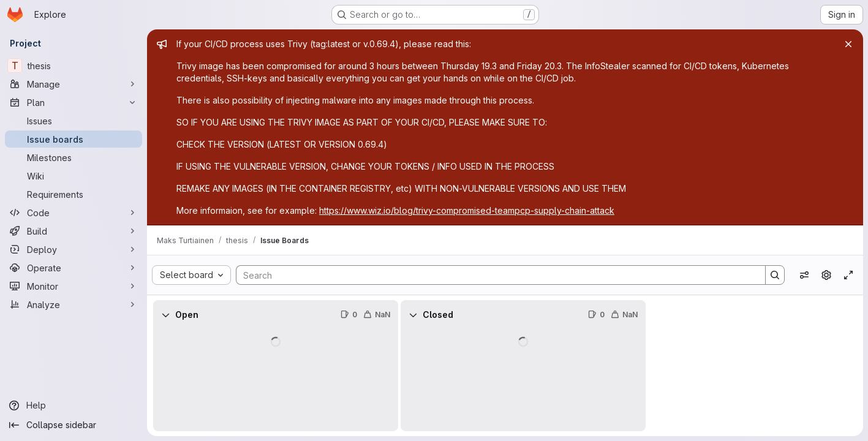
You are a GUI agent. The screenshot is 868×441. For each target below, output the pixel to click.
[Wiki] (74, 176)
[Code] (74, 213)
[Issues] (74, 121)
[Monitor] (74, 286)
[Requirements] (74, 194)
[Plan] (74, 102)
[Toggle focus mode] (848, 275)
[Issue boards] (74, 139)
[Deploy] (74, 249)
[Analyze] (74, 304)
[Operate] (74, 268)
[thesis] (74, 66)
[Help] (74, 405)
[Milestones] (74, 157)
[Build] (74, 231)
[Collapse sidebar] (74, 425)
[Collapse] (165, 315)
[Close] (848, 44)
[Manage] (74, 84)
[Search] (495, 275)
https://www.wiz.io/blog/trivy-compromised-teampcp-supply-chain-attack (467, 210)
